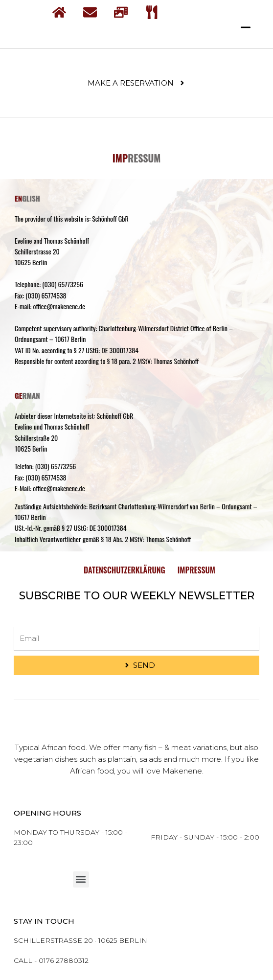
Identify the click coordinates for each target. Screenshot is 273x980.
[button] (81, 879)
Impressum (196, 570)
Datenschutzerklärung (125, 570)
